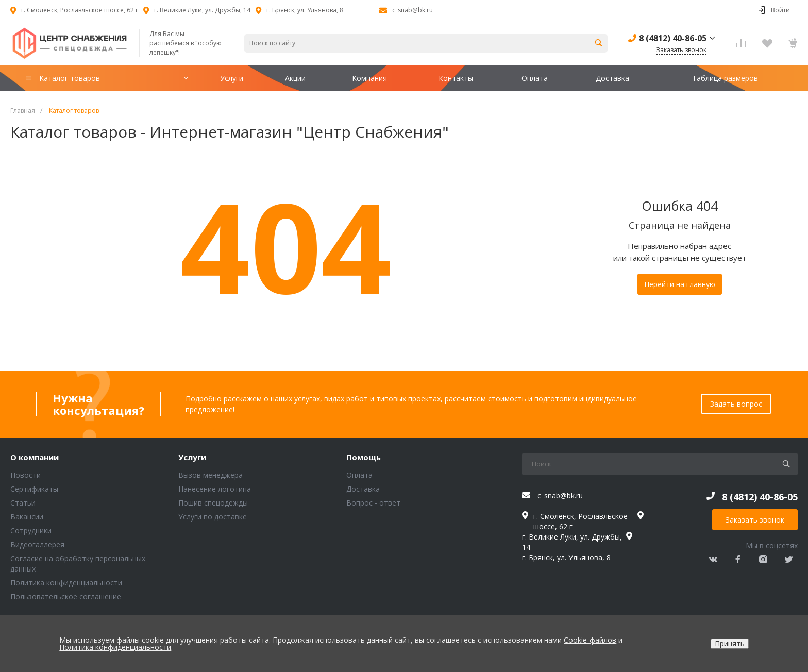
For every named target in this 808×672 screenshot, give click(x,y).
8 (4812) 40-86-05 (673, 38)
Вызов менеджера (211, 475)
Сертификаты (34, 489)
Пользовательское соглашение (66, 597)
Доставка (363, 489)
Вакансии (27, 517)
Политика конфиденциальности (66, 583)
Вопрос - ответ (373, 503)
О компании (35, 458)
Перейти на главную (680, 284)
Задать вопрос (736, 404)
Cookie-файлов (590, 640)
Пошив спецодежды (213, 503)
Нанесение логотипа (215, 489)
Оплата (359, 475)
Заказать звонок (755, 520)
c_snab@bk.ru (413, 10)
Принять (730, 643)
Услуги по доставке (213, 517)
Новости (26, 475)
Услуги (192, 458)
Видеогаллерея (37, 544)
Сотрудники (31, 531)
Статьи (23, 503)
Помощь (364, 458)
